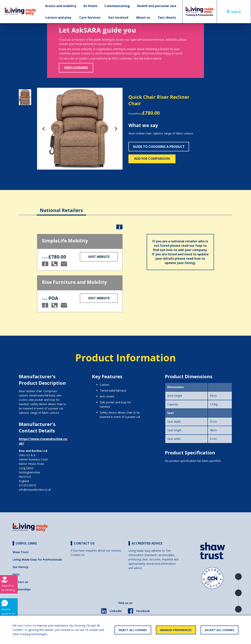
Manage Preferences (176, 630)
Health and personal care (157, 6)
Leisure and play (58, 17)
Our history (20, 567)
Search (234, 12)
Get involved (118, 17)
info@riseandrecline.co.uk (35, 490)
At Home (90, 6)
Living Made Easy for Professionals (37, 560)
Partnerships (22, 589)
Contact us (20, 582)
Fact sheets (167, 17)
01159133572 (27, 485)
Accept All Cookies (220, 630)
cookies (28, 625)
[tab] (61, 207)
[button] (43, 129)
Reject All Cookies (133, 630)
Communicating (117, 6)
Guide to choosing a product (159, 147)
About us (143, 17)
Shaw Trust (21, 552)
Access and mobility (61, 6)
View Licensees (76, 68)
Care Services (90, 17)
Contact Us (78, 555)
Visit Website (99, 257)
